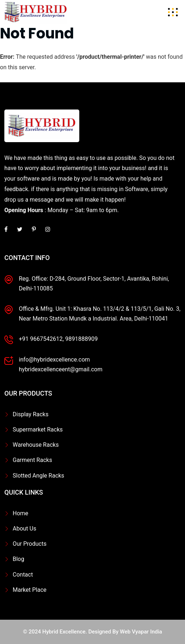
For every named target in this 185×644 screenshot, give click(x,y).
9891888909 (81, 339)
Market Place (30, 590)
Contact (23, 575)
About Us (24, 529)
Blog (18, 559)
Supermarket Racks (38, 430)
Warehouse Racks (36, 445)
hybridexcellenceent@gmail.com (61, 369)
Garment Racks (32, 460)
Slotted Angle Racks (38, 476)
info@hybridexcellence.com (54, 360)
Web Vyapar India (141, 632)
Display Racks (31, 414)
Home (20, 513)
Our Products (30, 544)
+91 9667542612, (41, 339)
